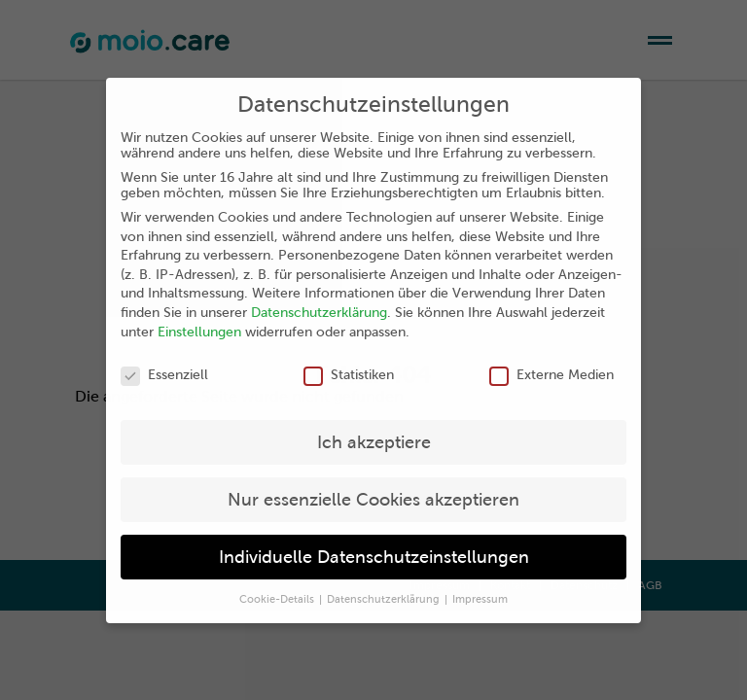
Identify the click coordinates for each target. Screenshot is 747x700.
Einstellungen (199, 332)
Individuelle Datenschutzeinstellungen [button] (374, 557)
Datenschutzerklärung (319, 312)
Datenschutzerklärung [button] (385, 599)
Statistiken (349, 374)
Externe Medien (551, 374)
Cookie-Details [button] (278, 599)
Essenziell (164, 374)
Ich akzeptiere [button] (374, 442)
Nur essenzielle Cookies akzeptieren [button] (373, 499)
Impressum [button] (480, 599)
